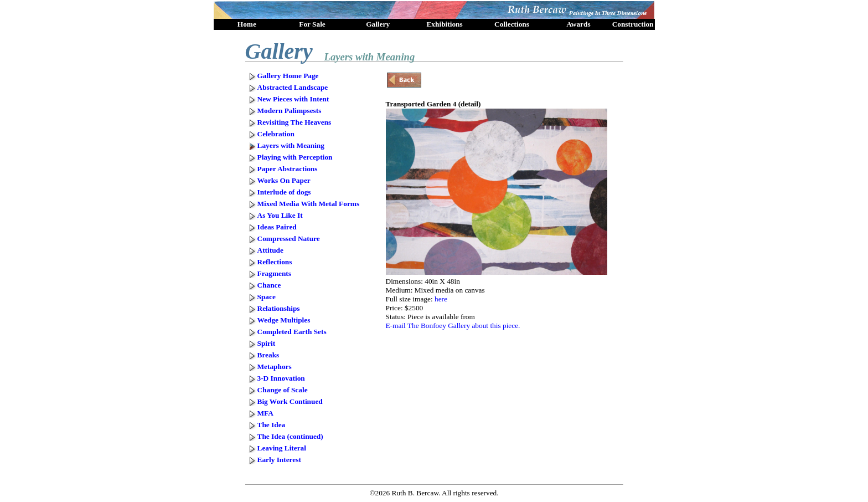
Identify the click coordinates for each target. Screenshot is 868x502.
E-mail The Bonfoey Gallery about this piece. (453, 326)
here (441, 299)
